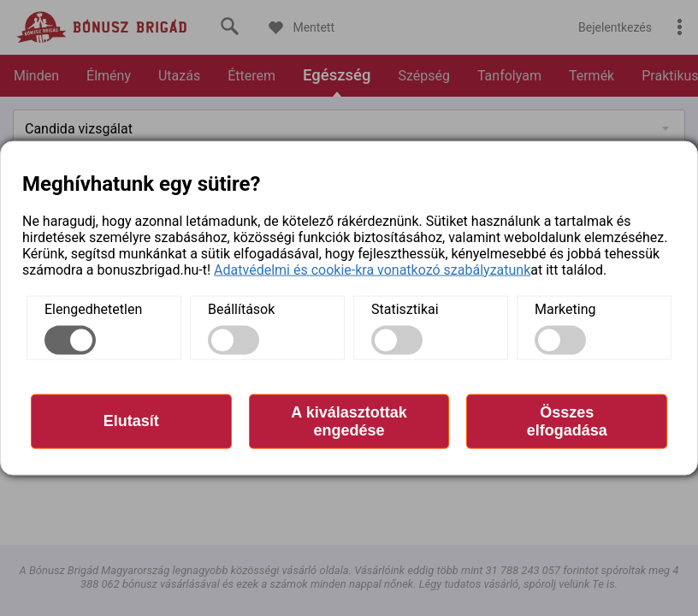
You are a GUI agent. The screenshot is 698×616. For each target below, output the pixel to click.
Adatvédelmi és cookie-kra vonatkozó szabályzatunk (372, 269)
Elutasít (131, 421)
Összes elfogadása (567, 421)
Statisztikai (405, 308)
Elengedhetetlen (93, 308)
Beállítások (241, 308)
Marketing (565, 308)
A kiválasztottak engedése (349, 421)
